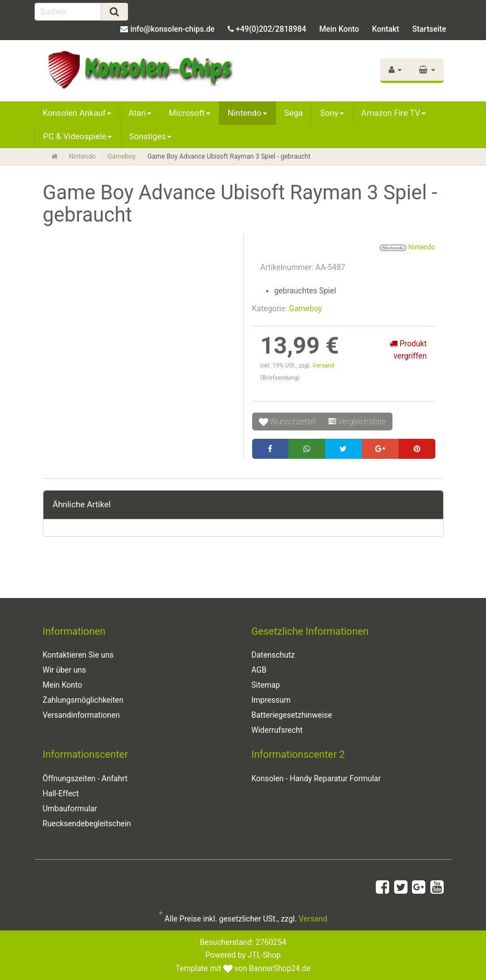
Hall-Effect (61, 793)
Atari (140, 113)
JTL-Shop (264, 955)
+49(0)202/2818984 (271, 29)
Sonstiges (150, 136)
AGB (259, 670)
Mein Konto (339, 29)
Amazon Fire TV (394, 113)
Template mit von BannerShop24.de (243, 968)
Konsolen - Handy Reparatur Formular (316, 778)
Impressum (271, 700)
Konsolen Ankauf (77, 113)
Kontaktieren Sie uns (78, 655)
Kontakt (386, 29)
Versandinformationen (82, 715)
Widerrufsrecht (277, 730)
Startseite (429, 29)
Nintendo (247, 113)
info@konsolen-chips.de (173, 29)
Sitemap (266, 685)
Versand (323, 366)
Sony (332, 113)
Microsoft (190, 113)
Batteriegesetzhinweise (292, 715)
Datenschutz (273, 655)
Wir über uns (65, 670)
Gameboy (122, 156)
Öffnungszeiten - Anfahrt (85, 778)
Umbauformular (70, 808)
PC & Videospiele (78, 136)
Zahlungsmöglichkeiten (83, 700)
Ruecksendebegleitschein (87, 824)
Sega (294, 113)
